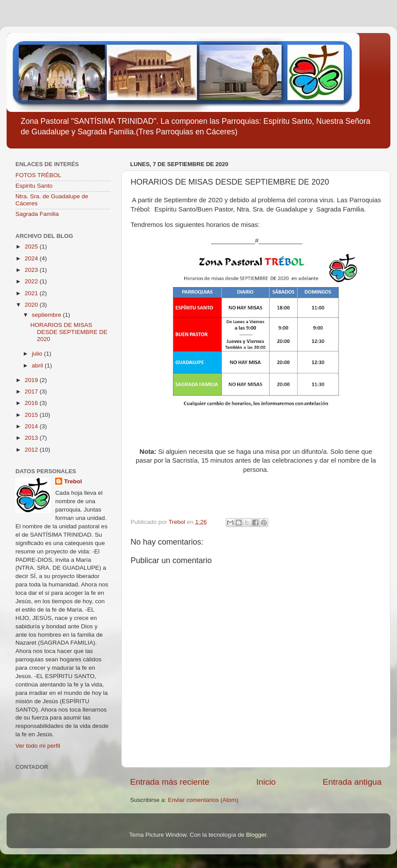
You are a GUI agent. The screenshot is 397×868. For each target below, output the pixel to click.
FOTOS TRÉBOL (38, 175)
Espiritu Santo (34, 186)
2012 (32, 450)
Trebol (73, 481)
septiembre (47, 315)
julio (38, 354)
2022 (32, 281)
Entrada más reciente (170, 782)
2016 (32, 403)
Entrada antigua (352, 782)
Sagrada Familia (37, 214)
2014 (32, 426)
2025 (32, 247)
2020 (32, 305)
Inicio (266, 782)
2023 (32, 270)
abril (38, 365)
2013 (32, 438)
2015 (32, 415)
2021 (32, 293)
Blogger (256, 835)
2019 (32, 380)
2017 (32, 391)
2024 (32, 258)
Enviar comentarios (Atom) (203, 800)
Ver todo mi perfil (38, 746)
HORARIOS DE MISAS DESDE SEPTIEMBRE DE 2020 (69, 332)
